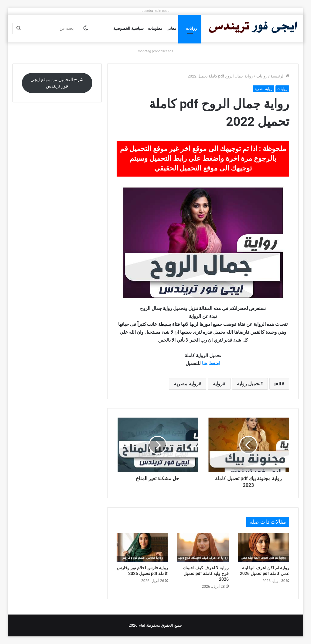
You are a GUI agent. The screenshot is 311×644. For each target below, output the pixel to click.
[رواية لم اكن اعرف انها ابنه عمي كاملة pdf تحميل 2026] (264, 547)
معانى (171, 28)
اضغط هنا (211, 363)
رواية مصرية (263, 89)
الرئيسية (280, 76)
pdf (278, 384)
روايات (191, 28)
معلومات (155, 28)
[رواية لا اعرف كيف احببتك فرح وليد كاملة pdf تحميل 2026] (203, 547)
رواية (218, 384)
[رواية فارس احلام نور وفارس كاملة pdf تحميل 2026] (142, 547)
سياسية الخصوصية (128, 28)
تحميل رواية (249, 384)
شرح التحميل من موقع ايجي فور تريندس (57, 83)
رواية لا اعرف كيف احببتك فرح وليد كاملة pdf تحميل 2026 (206, 573)
